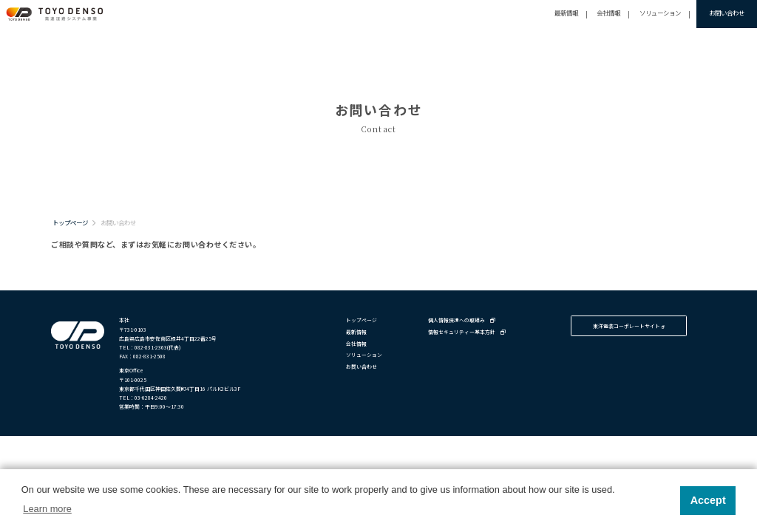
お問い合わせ (727, 13)
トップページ (70, 222)
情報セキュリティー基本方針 (467, 332)
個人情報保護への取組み (462, 320)
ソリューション (660, 13)
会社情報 (608, 13)
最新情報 (566, 13)
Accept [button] (708, 500)
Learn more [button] (47, 509)
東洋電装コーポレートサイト (629, 326)
